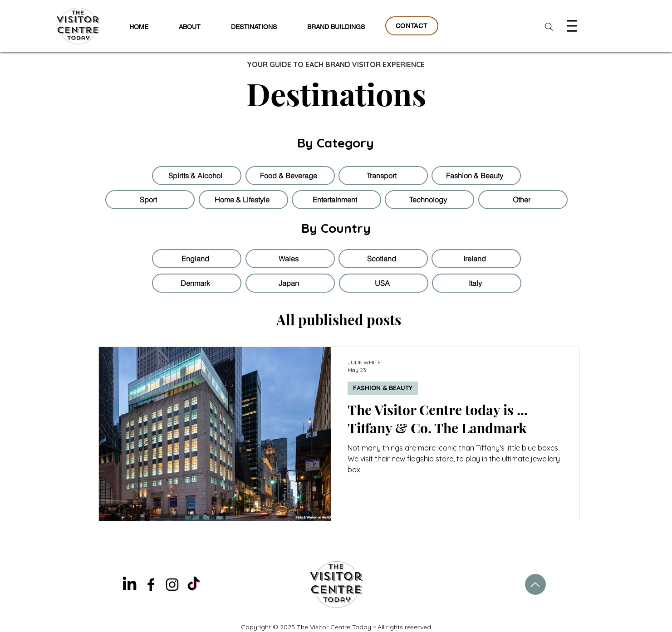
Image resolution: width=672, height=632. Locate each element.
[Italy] (477, 283)
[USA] (384, 283)
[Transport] (383, 176)
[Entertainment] (336, 200)
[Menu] (573, 26)
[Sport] (150, 200)
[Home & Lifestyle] (243, 200)
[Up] (535, 584)
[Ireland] (476, 259)
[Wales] (290, 259)
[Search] (549, 27)
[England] (197, 259)
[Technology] (429, 200)
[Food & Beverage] (290, 176)
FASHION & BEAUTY (383, 388)
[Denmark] (197, 283)
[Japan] (290, 283)
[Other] (523, 200)
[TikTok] (194, 585)
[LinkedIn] (130, 585)
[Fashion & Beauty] (476, 176)
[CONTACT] (412, 26)
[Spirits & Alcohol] (197, 176)
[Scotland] (383, 259)
